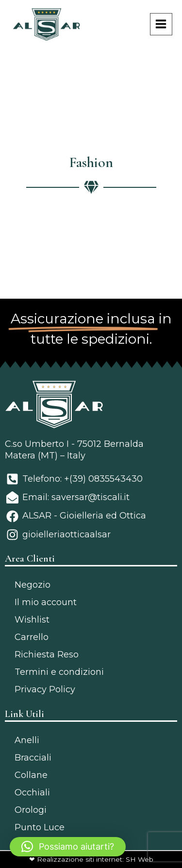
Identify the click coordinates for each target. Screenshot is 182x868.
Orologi (31, 810)
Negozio (33, 585)
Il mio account (46, 602)
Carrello (32, 637)
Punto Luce (40, 827)
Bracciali (33, 758)
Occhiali (32, 792)
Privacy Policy (45, 689)
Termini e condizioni (59, 672)
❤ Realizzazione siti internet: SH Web (91, 859)
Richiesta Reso (47, 655)
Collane (31, 775)
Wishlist (32, 620)
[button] (68, 847)
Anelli (27, 740)
